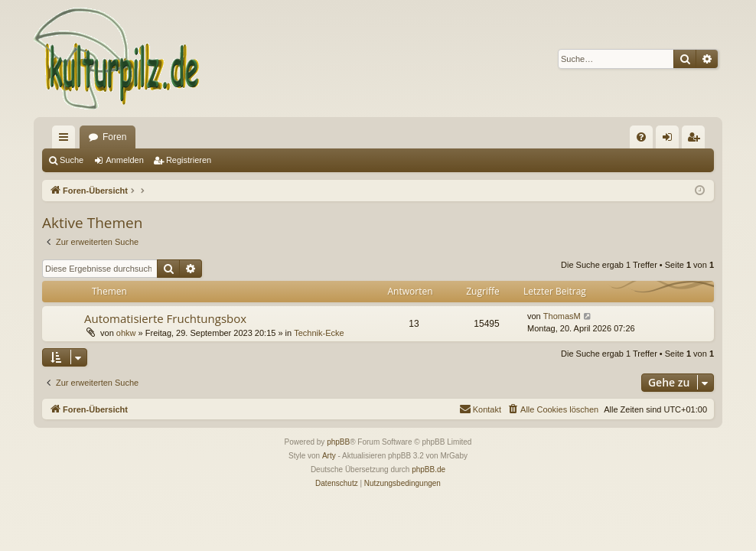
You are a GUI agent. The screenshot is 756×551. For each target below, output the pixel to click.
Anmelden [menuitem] (671, 140)
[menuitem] (641, 137)
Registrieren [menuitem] (697, 140)
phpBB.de (429, 469)
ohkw (126, 333)
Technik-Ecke (319, 333)
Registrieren (189, 160)
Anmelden (125, 160)
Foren (114, 137)
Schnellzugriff (67, 140)
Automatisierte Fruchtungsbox (165, 318)
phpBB (338, 442)
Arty (329, 456)
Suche (72, 160)
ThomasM (562, 316)
